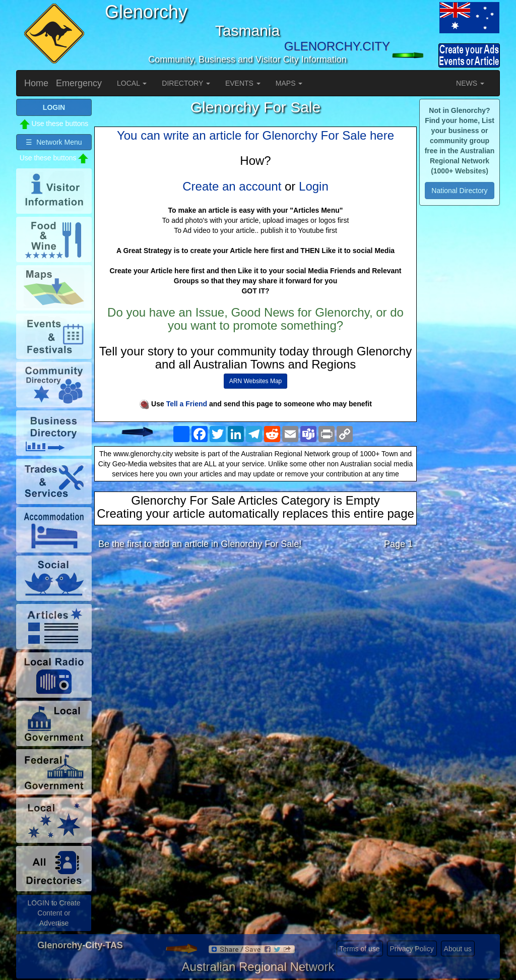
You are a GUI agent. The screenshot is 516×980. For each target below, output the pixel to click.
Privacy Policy (412, 949)
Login (314, 186)
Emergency (79, 83)
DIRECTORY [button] (186, 83)
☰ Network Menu (54, 142)
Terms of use (360, 949)
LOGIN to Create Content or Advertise (54, 913)
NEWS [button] (470, 83)
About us (458, 949)
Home (36, 83)
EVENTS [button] (243, 83)
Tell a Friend (187, 404)
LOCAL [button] (132, 83)
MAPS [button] (289, 83)
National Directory (459, 191)
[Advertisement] (255, 637)
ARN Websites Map (255, 381)
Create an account (232, 186)
